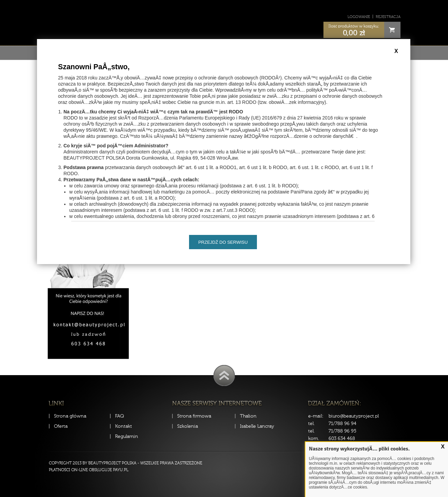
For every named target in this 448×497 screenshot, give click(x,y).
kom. (314, 438)
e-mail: (316, 416)
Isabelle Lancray (257, 426)
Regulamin (127, 436)
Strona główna (70, 416)
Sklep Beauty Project (224, 22)
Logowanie (359, 17)
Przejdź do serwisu (223, 242)
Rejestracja (388, 17)
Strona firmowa (194, 416)
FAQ (119, 416)
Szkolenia (188, 426)
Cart (392, 30)
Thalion (248, 416)
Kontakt (124, 426)
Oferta (61, 426)
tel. (311, 424)
